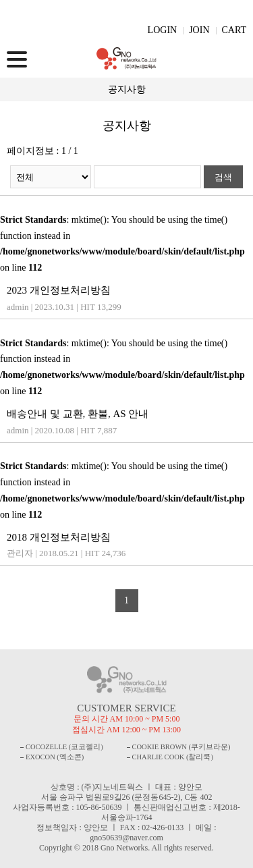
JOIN (199, 30)
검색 (223, 177)
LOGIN (163, 30)
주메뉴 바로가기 (0, 0)
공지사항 (127, 89)
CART (234, 30)
